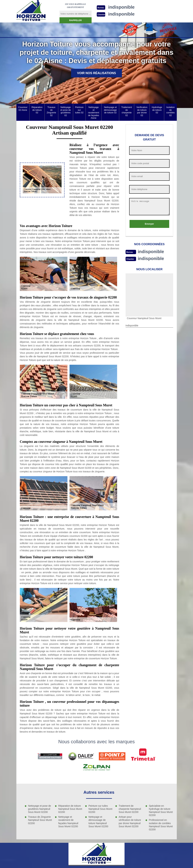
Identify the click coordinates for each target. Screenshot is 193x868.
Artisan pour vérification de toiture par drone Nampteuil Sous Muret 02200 (130, 822)
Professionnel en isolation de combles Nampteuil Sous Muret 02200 (161, 825)
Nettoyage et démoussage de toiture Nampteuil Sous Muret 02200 (98, 822)
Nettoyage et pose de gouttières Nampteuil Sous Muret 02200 (40, 809)
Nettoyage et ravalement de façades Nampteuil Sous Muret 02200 (68, 822)
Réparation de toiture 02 (37, 110)
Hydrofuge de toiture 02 (157, 110)
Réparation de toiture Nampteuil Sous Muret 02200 (70, 809)
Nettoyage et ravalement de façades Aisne (93, 113)
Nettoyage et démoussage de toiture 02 (110, 110)
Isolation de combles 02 (170, 111)
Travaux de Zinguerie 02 (51, 111)
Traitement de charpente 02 (127, 111)
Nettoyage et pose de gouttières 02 (66, 111)
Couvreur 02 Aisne (23, 109)
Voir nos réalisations (97, 73)
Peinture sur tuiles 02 (79, 110)
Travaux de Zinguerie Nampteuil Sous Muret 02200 (40, 820)
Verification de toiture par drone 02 (142, 111)
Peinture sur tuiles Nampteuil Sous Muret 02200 (100, 809)
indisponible (151, 252)
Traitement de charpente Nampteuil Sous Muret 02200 (130, 809)
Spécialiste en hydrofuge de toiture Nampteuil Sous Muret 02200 (161, 811)
